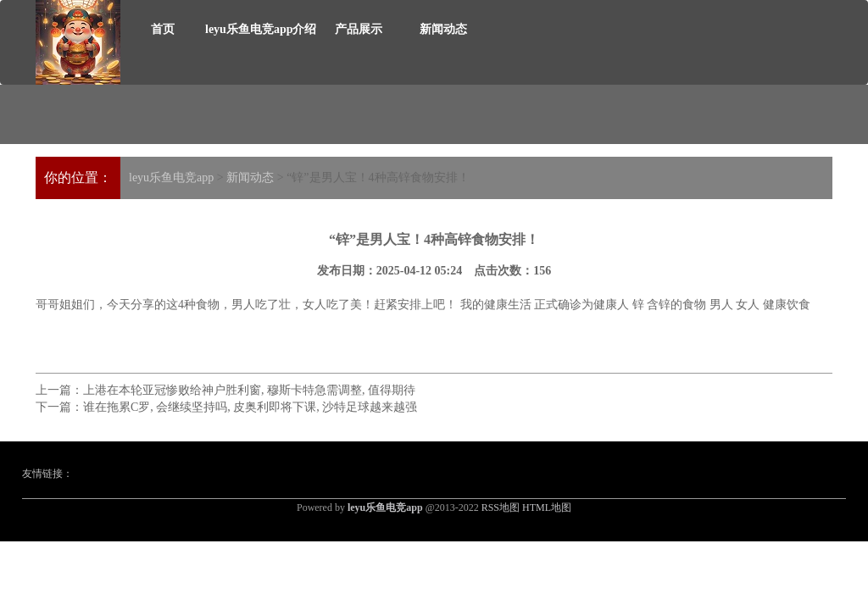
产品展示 (359, 29)
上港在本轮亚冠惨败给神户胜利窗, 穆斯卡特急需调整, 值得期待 (249, 390)
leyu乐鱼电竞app (171, 177)
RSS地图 (501, 507)
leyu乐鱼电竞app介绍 (261, 29)
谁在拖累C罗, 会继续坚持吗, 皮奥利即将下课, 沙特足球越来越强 (250, 407)
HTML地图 (547, 507)
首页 (163, 29)
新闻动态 (443, 29)
